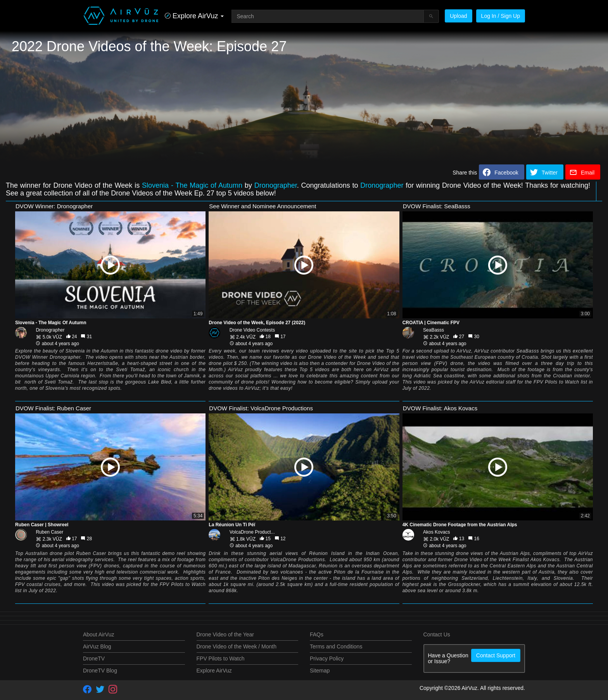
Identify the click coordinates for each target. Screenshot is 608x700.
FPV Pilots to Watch (221, 659)
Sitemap (320, 671)
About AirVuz (98, 634)
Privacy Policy (327, 659)
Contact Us (437, 634)
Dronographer (276, 185)
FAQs (317, 634)
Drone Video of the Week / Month (237, 646)
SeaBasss (434, 330)
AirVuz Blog (97, 646)
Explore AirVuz (214, 671)
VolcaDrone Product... (252, 532)
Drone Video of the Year (225, 634)
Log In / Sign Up (501, 16)
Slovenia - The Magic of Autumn (192, 185)
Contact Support (496, 655)
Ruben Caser (49, 532)
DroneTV (94, 659)
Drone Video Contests (252, 330)
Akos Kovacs (436, 532)
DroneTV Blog (100, 671)
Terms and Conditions (336, 646)
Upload (458, 16)
